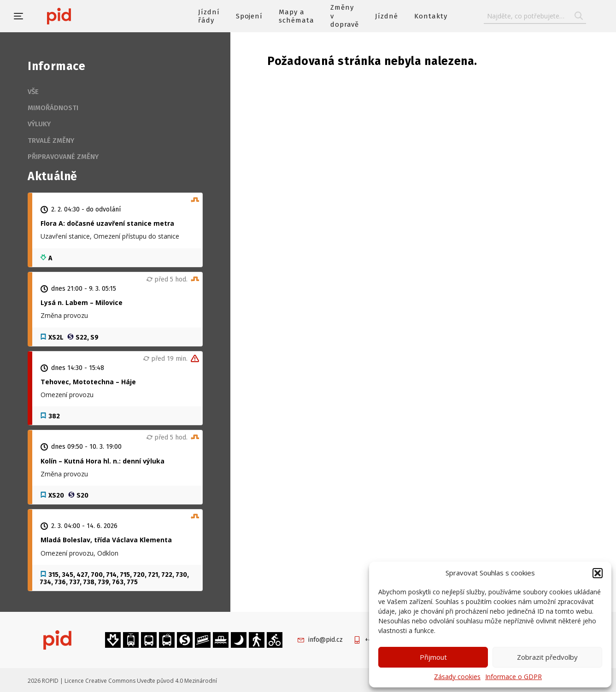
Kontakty (431, 16)
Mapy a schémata (296, 16)
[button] (598, 573)
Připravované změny (63, 157)
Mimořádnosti (53, 108)
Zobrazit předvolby (547, 657)
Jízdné (387, 16)
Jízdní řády (209, 16)
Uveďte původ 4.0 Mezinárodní (177, 681)
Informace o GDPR (513, 677)
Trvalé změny (51, 141)
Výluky (39, 124)
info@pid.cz (326, 640)
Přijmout (433, 657)
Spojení (249, 16)
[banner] (86, 16)
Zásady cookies (457, 677)
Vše (33, 92)
